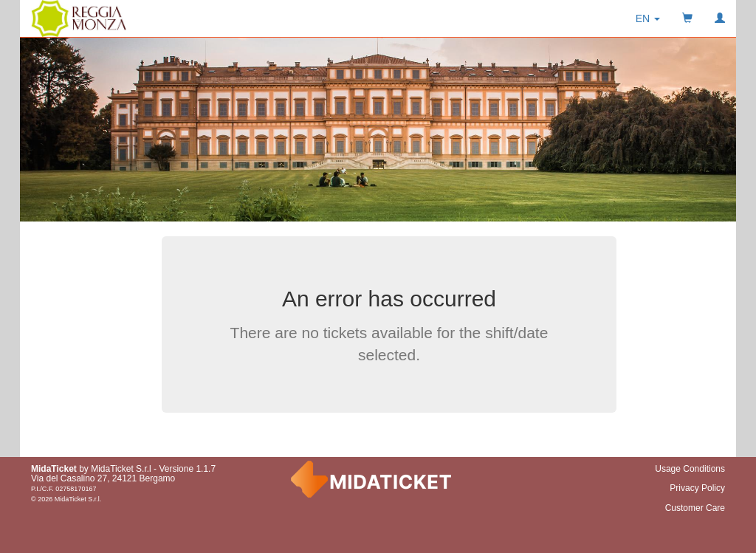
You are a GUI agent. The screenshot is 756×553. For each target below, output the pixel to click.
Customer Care (695, 508)
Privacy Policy (697, 488)
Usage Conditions (690, 469)
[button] (648, 18)
